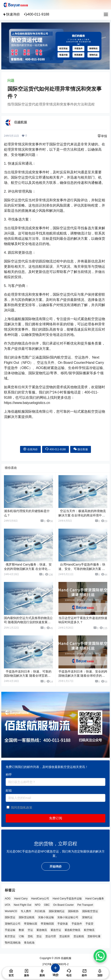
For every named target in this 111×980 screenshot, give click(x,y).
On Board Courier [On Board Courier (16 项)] (63, 905)
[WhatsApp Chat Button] (100, 956)
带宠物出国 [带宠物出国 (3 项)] (31, 924)
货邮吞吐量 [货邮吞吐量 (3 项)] (94, 936)
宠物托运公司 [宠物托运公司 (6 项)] (13, 924)
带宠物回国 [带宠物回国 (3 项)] (47, 924)
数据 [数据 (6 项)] (21, 930)
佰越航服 (66, 958)
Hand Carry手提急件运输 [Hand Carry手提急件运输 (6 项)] (67, 899)
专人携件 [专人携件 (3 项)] (26, 911)
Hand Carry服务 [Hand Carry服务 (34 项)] (95, 899)
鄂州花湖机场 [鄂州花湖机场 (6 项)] (13, 943)
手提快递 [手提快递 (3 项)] (63, 924)
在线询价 (30, 449)
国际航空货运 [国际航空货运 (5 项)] (90, 911)
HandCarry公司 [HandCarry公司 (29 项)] (40, 899)
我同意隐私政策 (22, 807)
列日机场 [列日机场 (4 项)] (40, 911)
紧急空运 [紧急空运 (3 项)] (56, 930)
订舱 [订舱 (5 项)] (21, 936)
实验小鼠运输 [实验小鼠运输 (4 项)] (46, 918)
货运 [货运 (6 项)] (39, 936)
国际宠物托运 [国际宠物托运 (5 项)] (57, 911)
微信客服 (81, 449)
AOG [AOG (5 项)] (8, 899)
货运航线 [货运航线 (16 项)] (79, 936)
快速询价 (11, 14)
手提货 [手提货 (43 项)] (89, 924)
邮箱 (9, 790)
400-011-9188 (37, 14)
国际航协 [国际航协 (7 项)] (73, 911)
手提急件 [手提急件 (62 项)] (77, 924)
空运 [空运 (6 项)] (30, 930)
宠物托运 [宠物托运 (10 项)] (87, 918)
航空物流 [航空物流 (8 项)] (89, 930)
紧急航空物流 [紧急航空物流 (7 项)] (72, 930)
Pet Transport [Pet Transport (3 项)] (85, 905)
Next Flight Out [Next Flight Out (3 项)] (22, 905)
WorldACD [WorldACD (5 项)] (11, 911)
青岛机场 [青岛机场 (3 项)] (29, 943)
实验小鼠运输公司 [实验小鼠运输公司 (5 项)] (68, 918)
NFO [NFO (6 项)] (38, 905)
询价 (56, 972)
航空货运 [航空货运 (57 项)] (10, 936)
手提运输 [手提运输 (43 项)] (10, 930)
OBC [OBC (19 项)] (47, 905)
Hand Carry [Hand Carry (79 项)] (21, 899)
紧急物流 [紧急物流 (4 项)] (42, 930)
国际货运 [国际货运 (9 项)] (10, 918)
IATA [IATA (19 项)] (8, 905)
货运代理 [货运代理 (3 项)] (51, 936)
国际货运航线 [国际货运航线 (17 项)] (27, 918)
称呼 (9, 775)
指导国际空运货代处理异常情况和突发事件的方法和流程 (51, 104)
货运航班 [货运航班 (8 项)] (65, 936)
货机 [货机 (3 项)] (30, 936)
